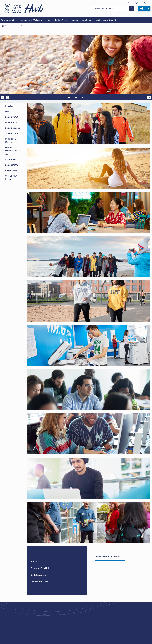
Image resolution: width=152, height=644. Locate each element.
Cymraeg (147, 3)
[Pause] (2, 97)
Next (149, 97)
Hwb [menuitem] (48, 20)
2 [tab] (72, 97)
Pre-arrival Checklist (40, 568)
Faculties (9, 106)
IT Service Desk (12, 122)
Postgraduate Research (11, 140)
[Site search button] (132, 9)
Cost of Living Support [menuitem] (106, 20)
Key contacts (11, 170)
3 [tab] (76, 97)
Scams (34, 561)
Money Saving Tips (39, 582)
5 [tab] (83, 97)
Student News (12, 117)
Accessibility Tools (135, 3)
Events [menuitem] (75, 20)
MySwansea (11, 159)
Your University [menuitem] (8, 20)
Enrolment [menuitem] (87, 20)
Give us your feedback (11, 177)
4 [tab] (80, 97)
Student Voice (12, 133)
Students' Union (12, 165)
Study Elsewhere (38, 575)
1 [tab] (69, 97)
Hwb (7, 111)
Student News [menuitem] (61, 20)
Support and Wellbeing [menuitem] (31, 20)
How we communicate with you (13, 151)
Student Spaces (12, 128)
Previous (7, 97)
